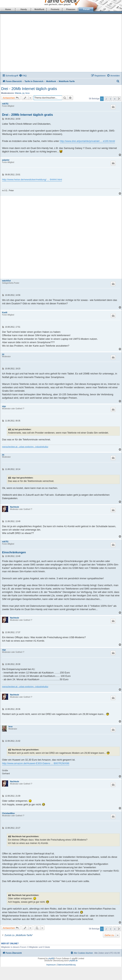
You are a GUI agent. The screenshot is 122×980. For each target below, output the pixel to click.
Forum (86, 9)
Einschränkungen (14, 552)
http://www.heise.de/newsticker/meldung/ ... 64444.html (32, 180)
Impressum (51, 965)
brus (27, 93)
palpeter (6, 160)
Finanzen (71, 9)
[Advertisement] (61, 44)
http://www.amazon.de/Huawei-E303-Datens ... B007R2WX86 (36, 763)
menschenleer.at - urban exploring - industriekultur (25, 447)
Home (8, 9)
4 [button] (115, 99)
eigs (4, 406)
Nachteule (15, 507)
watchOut (6, 281)
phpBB (51, 958)
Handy (24, 9)
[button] (119, 99)
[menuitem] (23, 76)
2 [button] (106, 99)
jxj (23, 93)
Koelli (5, 313)
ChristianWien (8, 813)
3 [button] (110, 99)
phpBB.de (73, 961)
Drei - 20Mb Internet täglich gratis (29, 89)
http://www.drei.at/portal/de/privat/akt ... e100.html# (88, 141)
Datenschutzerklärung (66, 965)
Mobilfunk (39, 9)
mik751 (5, 104)
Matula (18, 93)
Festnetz (55, 9)
